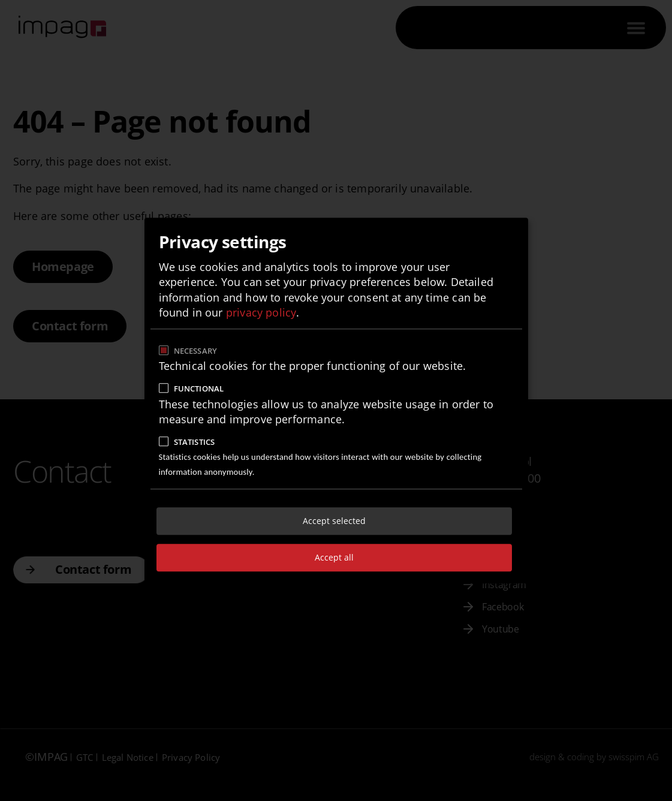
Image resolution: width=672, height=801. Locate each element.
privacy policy (261, 312)
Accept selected (334, 521)
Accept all (334, 557)
